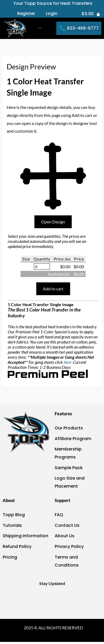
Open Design (53, 222)
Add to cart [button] (53, 289)
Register (26, 14)
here (68, 362)
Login (52, 14)
